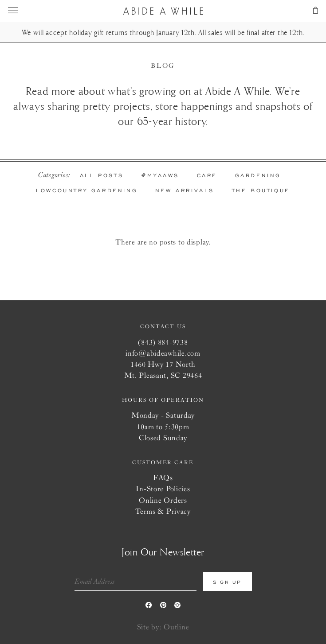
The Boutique (261, 190)
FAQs (163, 477)
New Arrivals (185, 190)
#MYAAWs (160, 175)
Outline (176, 627)
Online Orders (163, 500)
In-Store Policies (163, 488)
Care (207, 175)
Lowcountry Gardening (87, 190)
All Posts (102, 175)
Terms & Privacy (163, 511)
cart (307, 10)
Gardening (258, 175)
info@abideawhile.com (163, 353)
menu (19, 10)
